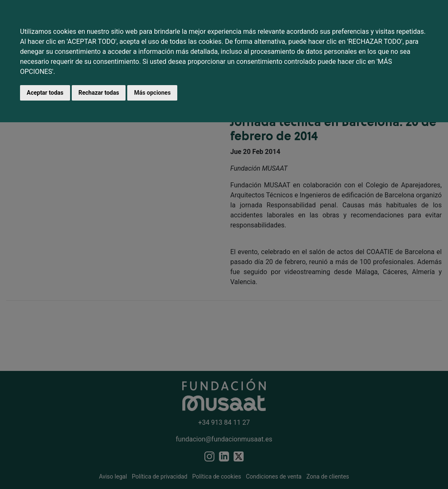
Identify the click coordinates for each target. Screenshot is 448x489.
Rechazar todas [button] (99, 93)
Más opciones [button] (152, 93)
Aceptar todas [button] (45, 93)
